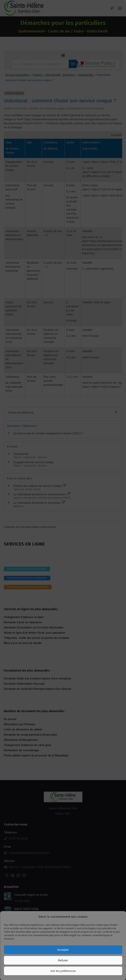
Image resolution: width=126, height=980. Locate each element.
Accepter (63, 950)
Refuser (63, 960)
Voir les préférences (63, 971)
